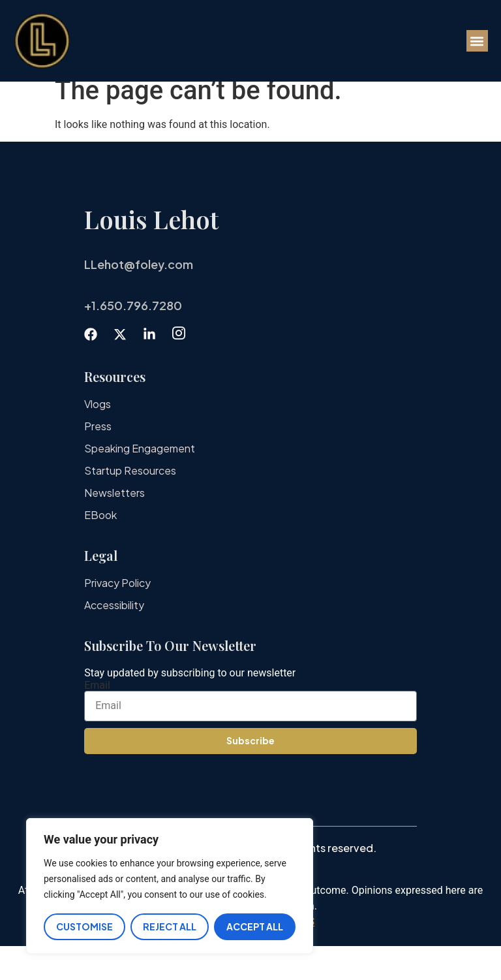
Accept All (255, 926)
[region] (170, 886)
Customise (84, 926)
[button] (477, 41)
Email (97, 719)
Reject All (170, 926)
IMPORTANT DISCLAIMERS (250, 956)
